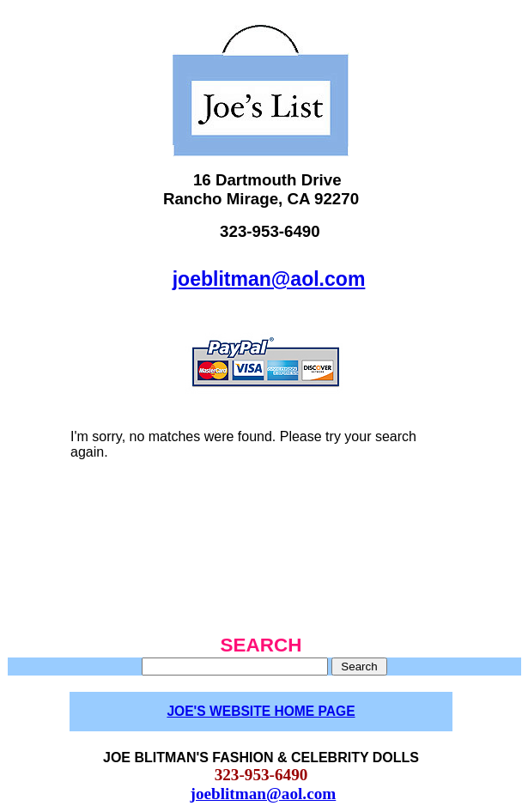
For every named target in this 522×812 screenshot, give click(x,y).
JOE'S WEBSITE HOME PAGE (261, 711)
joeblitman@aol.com (269, 279)
